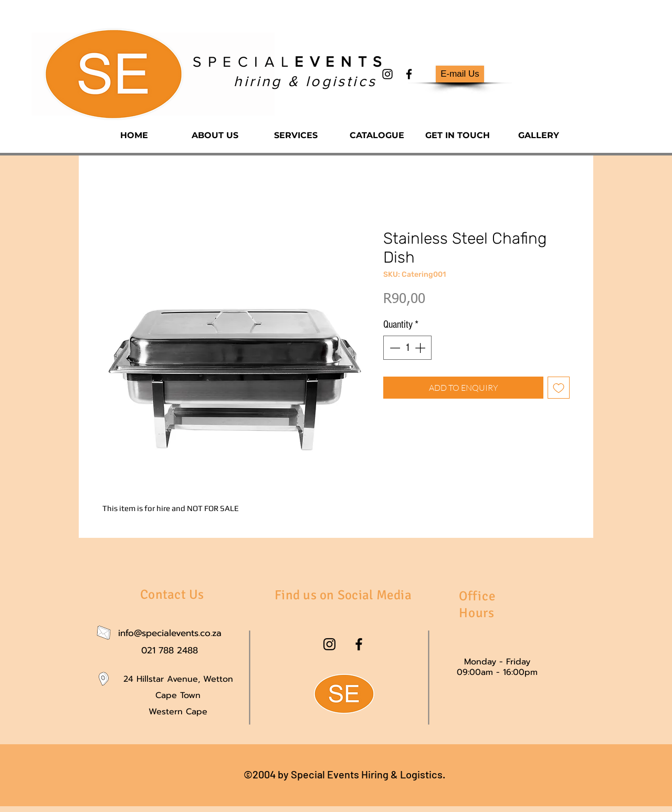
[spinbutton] (407, 348)
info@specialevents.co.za (170, 633)
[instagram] (387, 74)
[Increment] (421, 348)
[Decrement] (394, 348)
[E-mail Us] (460, 74)
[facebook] (409, 74)
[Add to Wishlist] (559, 388)
